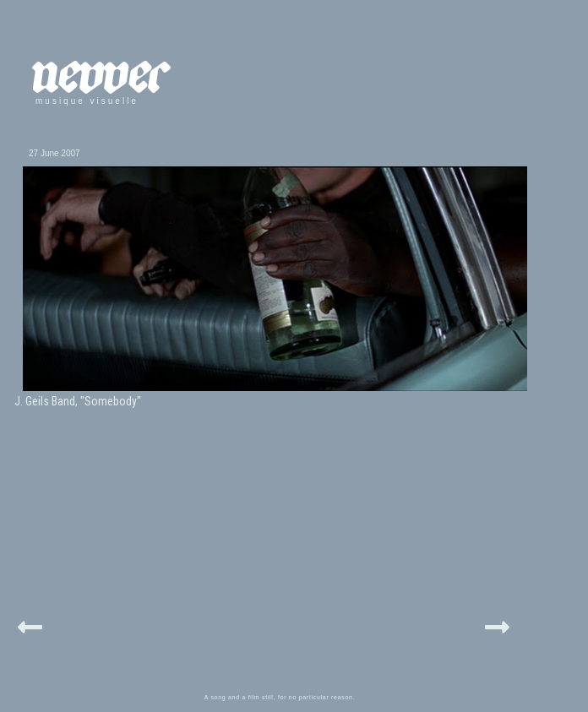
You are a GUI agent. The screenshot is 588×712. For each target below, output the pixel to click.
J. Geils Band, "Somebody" (78, 401)
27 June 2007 (54, 153)
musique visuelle (87, 101)
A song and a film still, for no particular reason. (280, 697)
